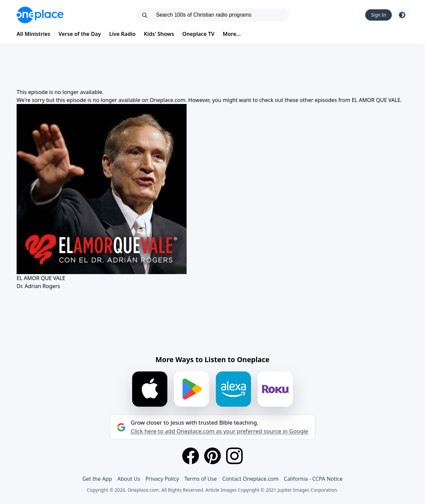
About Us (129, 479)
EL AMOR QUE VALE (376, 100)
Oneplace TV (198, 34)
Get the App (97, 479)
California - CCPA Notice (313, 479)
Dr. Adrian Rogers (38, 286)
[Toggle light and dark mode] (402, 15)
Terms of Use (201, 479)
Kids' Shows (159, 34)
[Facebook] (191, 456)
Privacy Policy (162, 479)
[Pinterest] (212, 456)
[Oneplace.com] (40, 15)
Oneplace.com (168, 100)
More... (232, 34)
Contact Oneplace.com (250, 479)
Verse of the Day (80, 34)
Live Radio (123, 34)
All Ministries (33, 34)
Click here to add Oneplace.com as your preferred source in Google (219, 431)
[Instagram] (234, 456)
